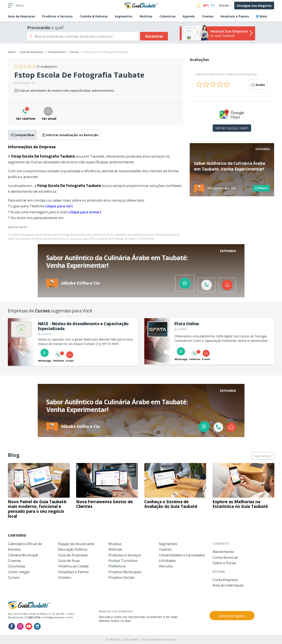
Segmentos (124, 16)
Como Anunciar (225, 557)
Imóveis (65, 577)
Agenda (189, 16)
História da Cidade (73, 566)
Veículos (166, 566)
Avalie (258, 85)
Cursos (74, 52)
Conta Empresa (225, 580)
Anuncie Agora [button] (232, 616)
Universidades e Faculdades (182, 555)
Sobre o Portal (224, 563)
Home (12, 52)
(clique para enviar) (85, 212)
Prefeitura (117, 566)
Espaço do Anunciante (76, 544)
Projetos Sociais (122, 577)
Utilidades (167, 561)
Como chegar (19, 572)
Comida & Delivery (94, 16)
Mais (262, 16)
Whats (261, 188)
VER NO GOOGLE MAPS (232, 128)
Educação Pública (73, 549)
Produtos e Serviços (57, 16)
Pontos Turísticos (123, 561)
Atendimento (223, 552)
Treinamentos (56, 52)
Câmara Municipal (23, 555)
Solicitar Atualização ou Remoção (70, 135)
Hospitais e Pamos (235, 16)
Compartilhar (22, 135)
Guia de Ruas (69, 561)
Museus (115, 544)
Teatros (165, 549)
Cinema (208, 16)
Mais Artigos (263, 456)
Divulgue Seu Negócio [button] (254, 6)
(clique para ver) (59, 206)
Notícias (146, 16)
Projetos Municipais (125, 572)
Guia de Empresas (32, 52)
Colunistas (168, 16)
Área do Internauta (228, 585)
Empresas (22, 16)
